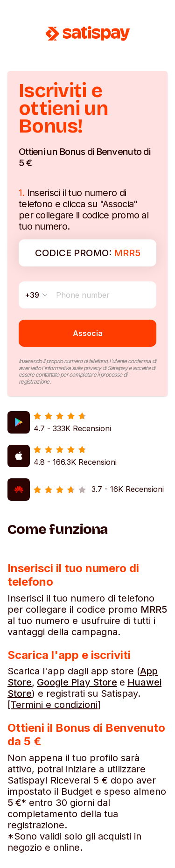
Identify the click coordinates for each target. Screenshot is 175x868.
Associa (88, 333)
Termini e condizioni (54, 705)
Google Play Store (77, 682)
